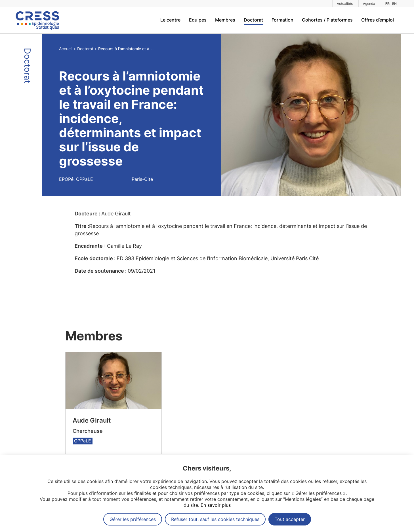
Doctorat (253, 20)
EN (394, 4)
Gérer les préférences (133, 519)
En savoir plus (216, 505)
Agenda (369, 4)
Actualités (345, 4)
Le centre (170, 20)
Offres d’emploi (378, 20)
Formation (282, 20)
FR (387, 4)
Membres (225, 20)
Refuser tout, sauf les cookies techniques (215, 519)
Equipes (198, 20)
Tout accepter (290, 519)
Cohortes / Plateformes (327, 20)
